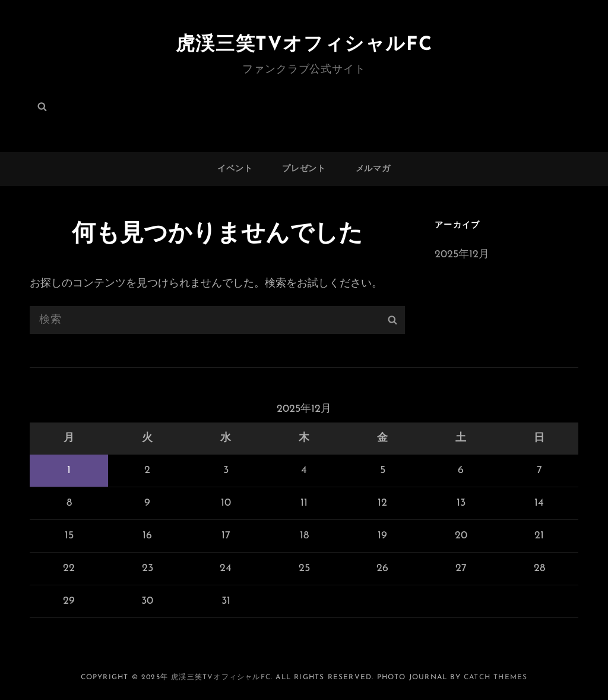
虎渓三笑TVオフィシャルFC (304, 45)
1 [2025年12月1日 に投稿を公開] (69, 470)
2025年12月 (462, 255)
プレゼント (304, 169)
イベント (235, 169)
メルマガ (373, 169)
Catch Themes (495, 677)
